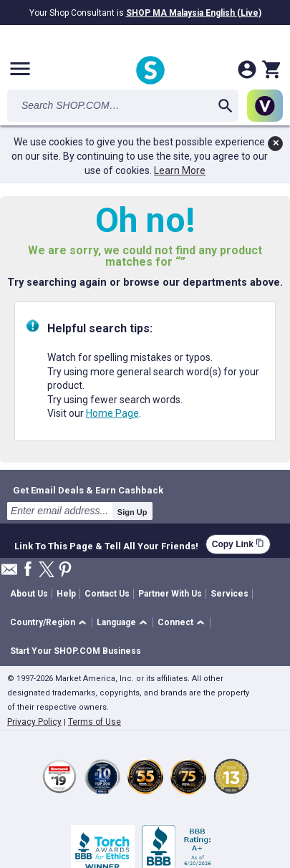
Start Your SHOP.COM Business (76, 651)
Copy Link (238, 544)
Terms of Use (95, 722)
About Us (29, 594)
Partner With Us (170, 594)
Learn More (180, 170)
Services (229, 594)
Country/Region (43, 622)
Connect (175, 622)
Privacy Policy (34, 722)
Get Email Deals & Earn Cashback (88, 490)
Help (66, 594)
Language (116, 622)
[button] (50, 623)
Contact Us (107, 594)
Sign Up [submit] (132, 512)
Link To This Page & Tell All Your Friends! (106, 544)
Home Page (112, 413)
